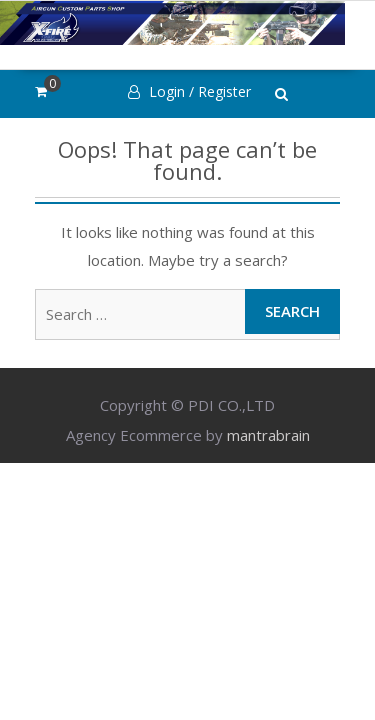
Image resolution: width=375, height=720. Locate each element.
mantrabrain (268, 435)
